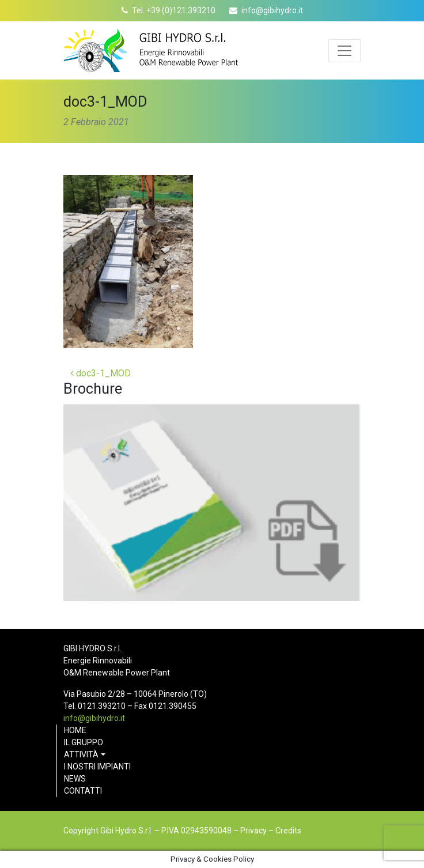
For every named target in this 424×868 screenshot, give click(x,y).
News (75, 779)
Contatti (83, 791)
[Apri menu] (344, 51)
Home (75, 730)
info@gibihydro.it (272, 10)
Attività (81, 754)
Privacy (253, 831)
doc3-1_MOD (101, 373)
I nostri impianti (97, 767)
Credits (288, 831)
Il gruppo (84, 742)
